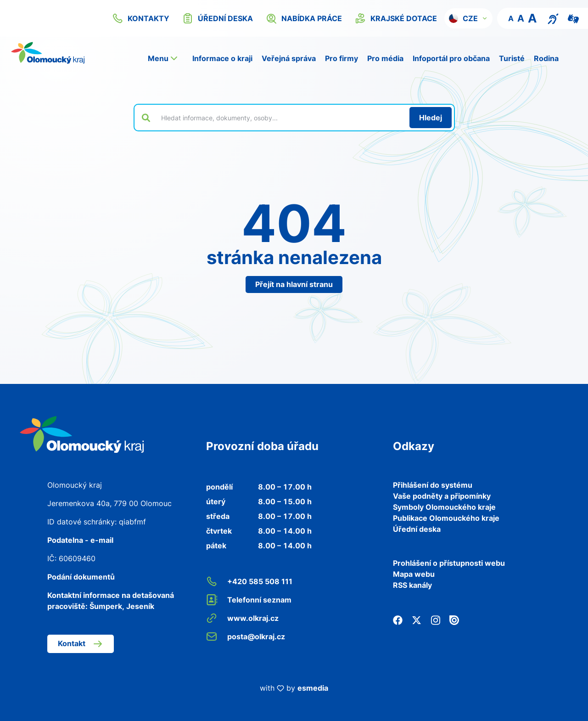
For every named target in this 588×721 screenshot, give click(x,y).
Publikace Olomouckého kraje (446, 518)
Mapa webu (414, 574)
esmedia (313, 688)
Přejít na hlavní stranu (294, 284)
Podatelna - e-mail (80, 540)
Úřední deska (417, 529)
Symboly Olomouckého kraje (444, 507)
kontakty (141, 18)
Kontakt (81, 644)
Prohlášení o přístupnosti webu (449, 563)
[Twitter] (417, 619)
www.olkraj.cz (242, 618)
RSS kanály (412, 585)
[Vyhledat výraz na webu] (280, 118)
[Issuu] (454, 619)
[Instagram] (435, 619)
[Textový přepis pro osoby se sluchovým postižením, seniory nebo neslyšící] (553, 18)
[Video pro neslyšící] (573, 18)
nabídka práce (304, 18)
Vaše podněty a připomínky (442, 496)
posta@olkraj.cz (246, 637)
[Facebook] (398, 619)
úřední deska (218, 18)
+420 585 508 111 (249, 581)
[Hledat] (431, 118)
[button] (468, 18)
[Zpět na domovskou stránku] (48, 53)
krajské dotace (396, 18)
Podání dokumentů (81, 577)
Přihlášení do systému (433, 485)
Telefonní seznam (249, 600)
